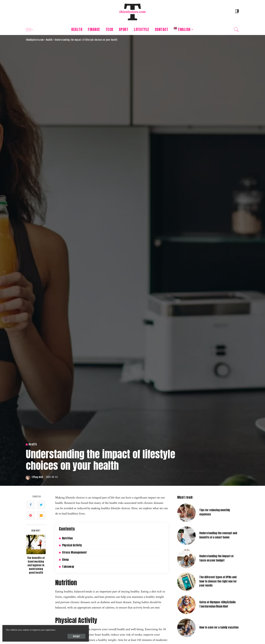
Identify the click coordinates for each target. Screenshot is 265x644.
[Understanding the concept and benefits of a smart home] (186, 536)
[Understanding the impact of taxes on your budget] (186, 559)
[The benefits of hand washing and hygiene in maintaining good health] (36, 544)
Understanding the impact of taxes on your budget (216, 558)
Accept (45, 636)
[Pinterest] (31, 515)
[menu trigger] (31, 29)
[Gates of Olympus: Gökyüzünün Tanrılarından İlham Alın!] (186, 605)
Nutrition (67, 538)
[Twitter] (41, 505)
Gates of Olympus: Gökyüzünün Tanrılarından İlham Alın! (217, 604)
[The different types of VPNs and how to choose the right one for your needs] (186, 582)
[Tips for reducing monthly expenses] (186, 513)
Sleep (65, 559)
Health (33, 444)
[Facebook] (31, 505)
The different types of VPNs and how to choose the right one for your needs (218, 581)
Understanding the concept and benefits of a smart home (218, 535)
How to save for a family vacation (219, 627)
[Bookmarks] (237, 12)
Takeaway (68, 567)
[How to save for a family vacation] (186, 628)
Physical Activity (72, 545)
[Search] (236, 29)
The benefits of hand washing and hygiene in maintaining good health (36, 565)
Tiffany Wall (37, 477)
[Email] (41, 515)
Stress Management (74, 552)
